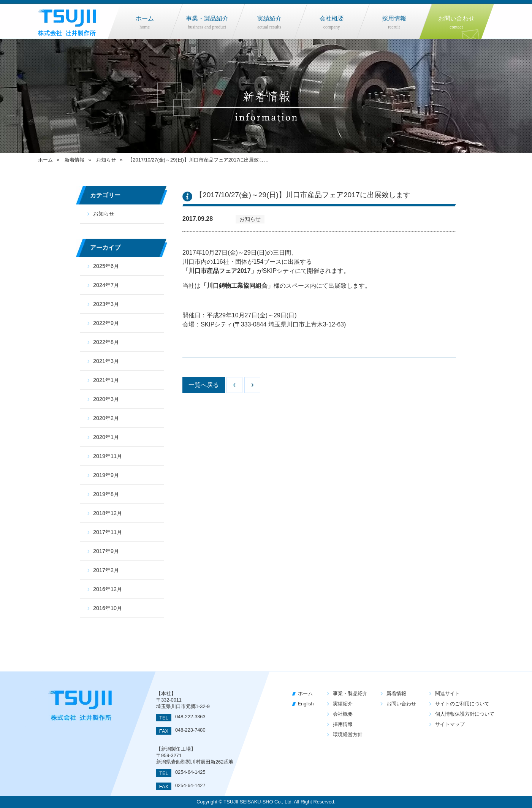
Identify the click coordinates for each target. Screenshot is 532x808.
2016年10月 (108, 608)
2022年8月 (106, 342)
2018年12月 (108, 513)
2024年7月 (106, 285)
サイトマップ (450, 724)
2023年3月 (106, 304)
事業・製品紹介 (350, 693)
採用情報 (343, 724)
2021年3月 (106, 361)
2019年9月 (106, 475)
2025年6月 (106, 266)
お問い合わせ (401, 704)
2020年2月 (106, 418)
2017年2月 (106, 570)
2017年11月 (108, 532)
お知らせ (104, 214)
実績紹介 (343, 704)
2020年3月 (106, 399)
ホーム (305, 693)
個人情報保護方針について (465, 714)
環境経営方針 (348, 734)
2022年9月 (106, 323)
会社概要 (343, 714)
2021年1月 (106, 380)
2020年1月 (106, 437)
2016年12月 (108, 589)
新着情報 (396, 693)
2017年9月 (106, 551)
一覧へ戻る (204, 385)
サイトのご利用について (462, 704)
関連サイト (447, 693)
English (306, 704)
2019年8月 (106, 494)
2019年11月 (108, 456)
